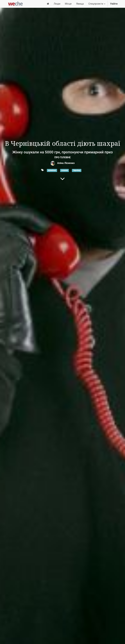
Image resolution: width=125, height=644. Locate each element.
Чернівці (77, 170)
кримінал (52, 170)
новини (65, 170)
